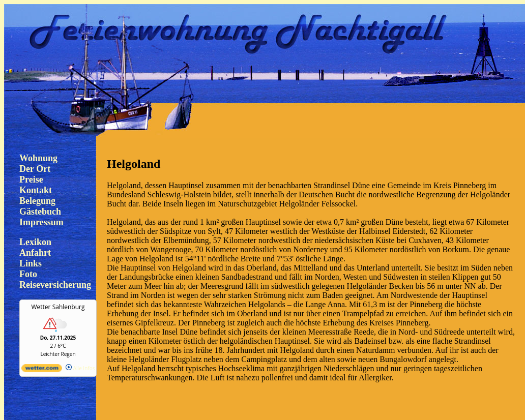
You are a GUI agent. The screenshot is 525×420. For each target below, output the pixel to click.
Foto (28, 274)
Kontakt (36, 190)
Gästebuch (40, 212)
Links (31, 263)
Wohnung (38, 158)
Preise (31, 179)
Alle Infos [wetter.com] (80, 368)
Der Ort (35, 169)
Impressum (41, 222)
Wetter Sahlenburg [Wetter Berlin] (58, 307)
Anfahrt (35, 253)
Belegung (37, 201)
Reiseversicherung (55, 285)
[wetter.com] (42, 370)
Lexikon (35, 242)
